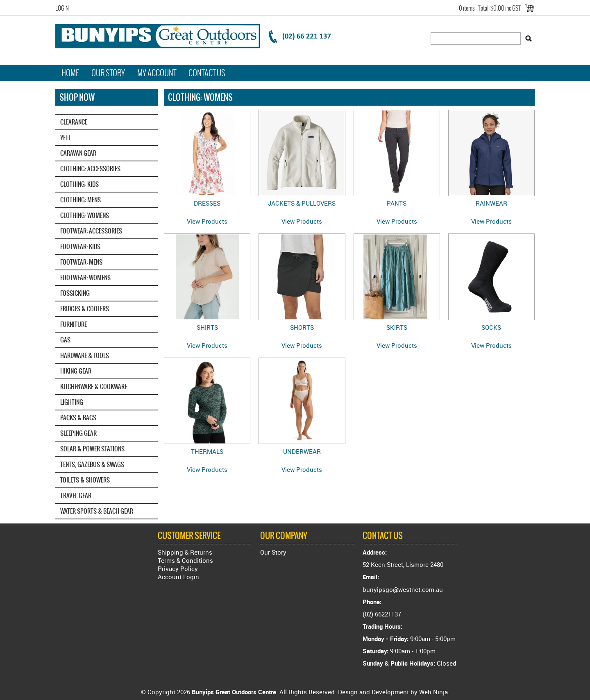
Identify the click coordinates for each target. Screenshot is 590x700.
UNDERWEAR (302, 451)
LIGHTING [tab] (72, 402)
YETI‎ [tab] (65, 137)
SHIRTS (207, 327)
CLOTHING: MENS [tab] (81, 200)
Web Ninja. (434, 692)
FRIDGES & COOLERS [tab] (85, 309)
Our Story (108, 73)
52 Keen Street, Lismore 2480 (403, 564)
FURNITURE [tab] (74, 324)
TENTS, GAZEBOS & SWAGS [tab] (92, 464)
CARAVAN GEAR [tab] (78, 153)
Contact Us (207, 73)
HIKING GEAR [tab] (76, 371)
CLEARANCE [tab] (74, 122)
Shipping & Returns (185, 552)
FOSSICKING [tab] (75, 293)
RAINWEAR (491, 203)
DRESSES (207, 203)
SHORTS (302, 327)
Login (62, 8)
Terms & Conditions (185, 560)
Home (70, 73)
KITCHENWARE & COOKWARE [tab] (94, 386)
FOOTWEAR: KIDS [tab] (80, 246)
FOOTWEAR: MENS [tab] (81, 262)
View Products (207, 221)
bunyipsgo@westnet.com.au (403, 589)
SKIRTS (397, 327)
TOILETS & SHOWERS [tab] (85, 480)
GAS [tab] (65, 340)
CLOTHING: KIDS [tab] (79, 184)
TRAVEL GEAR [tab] (76, 495)
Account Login (178, 577)
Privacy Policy (178, 569)
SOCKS (491, 327)
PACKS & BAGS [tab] (78, 418)
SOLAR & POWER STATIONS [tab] (92, 449)
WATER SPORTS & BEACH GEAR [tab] (97, 511)
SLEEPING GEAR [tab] (78, 433)
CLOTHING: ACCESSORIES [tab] (90, 169)
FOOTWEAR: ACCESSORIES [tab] (91, 231)
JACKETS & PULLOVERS (302, 203)
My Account (157, 73)
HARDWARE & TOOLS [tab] (85, 355)
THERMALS (207, 451)
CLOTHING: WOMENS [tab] (85, 215)
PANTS (397, 203)
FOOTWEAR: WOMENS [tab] (85, 278)
